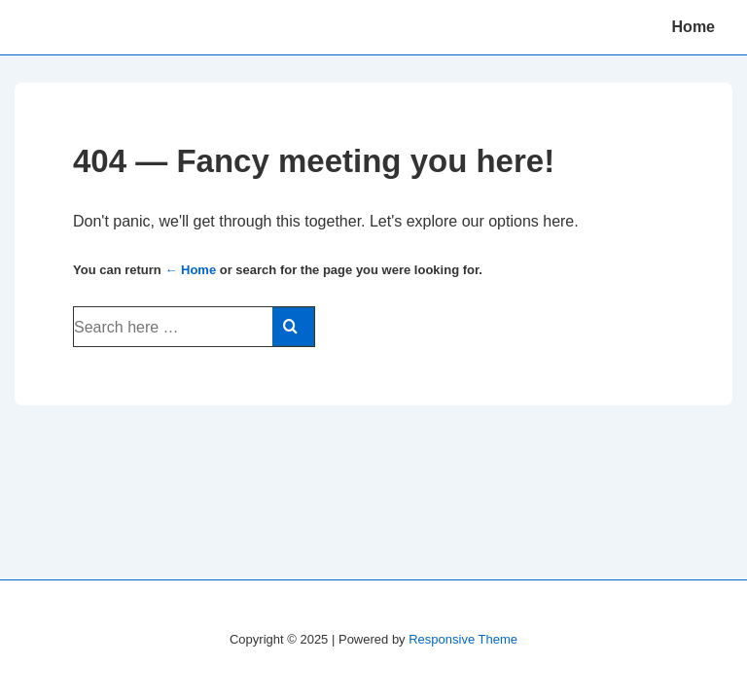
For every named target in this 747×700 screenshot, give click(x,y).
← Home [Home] (190, 270)
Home (694, 27)
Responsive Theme (463, 639)
